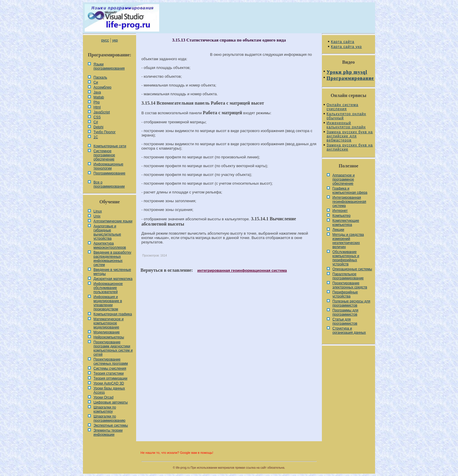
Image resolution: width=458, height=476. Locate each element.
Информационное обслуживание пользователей (108, 288)
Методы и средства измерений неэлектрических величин (348, 241)
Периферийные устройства (345, 294)
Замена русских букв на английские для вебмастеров (350, 136)
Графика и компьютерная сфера (350, 191)
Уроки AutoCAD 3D (109, 383)
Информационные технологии (108, 166)
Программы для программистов (345, 312)
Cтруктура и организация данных (349, 330)
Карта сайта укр (346, 47)
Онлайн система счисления (342, 107)
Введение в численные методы (112, 272)
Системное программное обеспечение (104, 155)
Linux (98, 211)
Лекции (338, 230)
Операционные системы (352, 269)
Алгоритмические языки (113, 221)
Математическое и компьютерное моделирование (109, 323)
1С (96, 137)
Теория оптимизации (110, 378)
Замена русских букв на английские (350, 147)
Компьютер (341, 216)
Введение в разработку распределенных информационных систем (112, 259)
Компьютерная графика (113, 314)
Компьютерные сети (110, 146)
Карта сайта (343, 42)
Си (96, 82)
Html (97, 107)
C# (96, 122)
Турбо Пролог (105, 132)
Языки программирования (109, 66)
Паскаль (100, 77)
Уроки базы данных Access (109, 390)
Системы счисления (110, 368)
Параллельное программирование (348, 276)
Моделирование (107, 332)
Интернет (340, 211)
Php (97, 102)
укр (115, 40)
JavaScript (102, 112)
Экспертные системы (111, 425)
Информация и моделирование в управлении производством (108, 303)
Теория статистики (109, 373)
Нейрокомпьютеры (109, 337)
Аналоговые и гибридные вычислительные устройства (107, 232)
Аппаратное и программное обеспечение (343, 179)
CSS (97, 117)
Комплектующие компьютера (346, 223)
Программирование (109, 173)
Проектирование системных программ (111, 361)
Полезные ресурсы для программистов (351, 303)
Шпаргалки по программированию (109, 418)
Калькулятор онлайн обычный (346, 116)
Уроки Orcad (103, 397)
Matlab (99, 97)
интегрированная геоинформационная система (242, 270)
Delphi (98, 127)
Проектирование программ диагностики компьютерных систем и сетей (113, 348)
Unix (97, 216)
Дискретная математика (113, 279)
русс (105, 40)
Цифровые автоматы (111, 402)
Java (97, 92)
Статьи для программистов (345, 321)
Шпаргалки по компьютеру (105, 409)
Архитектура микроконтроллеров (110, 245)
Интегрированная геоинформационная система (349, 202)
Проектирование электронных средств (350, 285)
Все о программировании (109, 184)
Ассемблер (102, 87)
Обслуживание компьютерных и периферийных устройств (346, 258)
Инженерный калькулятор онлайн (346, 125)
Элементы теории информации (108, 432)
